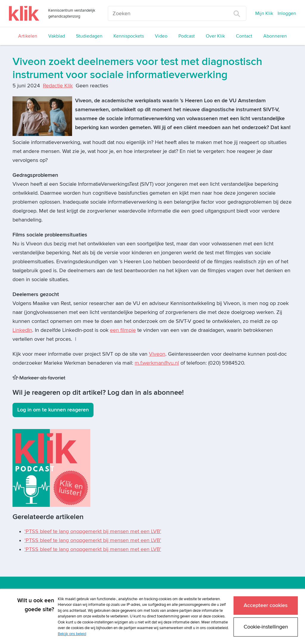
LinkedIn (22, 330)
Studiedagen (89, 36)
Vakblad (57, 36)
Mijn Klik (264, 13)
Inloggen (287, 13)
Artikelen (28, 36)
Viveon (157, 354)
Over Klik (215, 36)
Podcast (187, 36)
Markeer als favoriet (39, 378)
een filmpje (123, 330)
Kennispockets (129, 36)
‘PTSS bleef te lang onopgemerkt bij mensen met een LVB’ (93, 531)
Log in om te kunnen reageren (53, 410)
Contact (244, 36)
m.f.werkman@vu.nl (157, 363)
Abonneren (275, 36)
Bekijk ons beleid (72, 634)
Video (161, 36)
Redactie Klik (58, 86)
